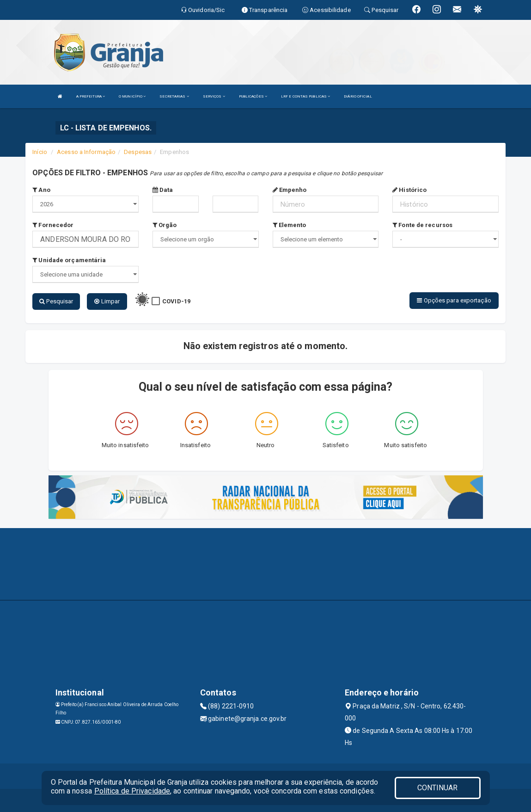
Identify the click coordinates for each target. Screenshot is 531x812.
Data (163, 190)
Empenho (290, 190)
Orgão (165, 225)
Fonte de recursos (422, 225)
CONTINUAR (438, 788)
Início (40, 152)
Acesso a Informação (86, 152)
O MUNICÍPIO (132, 96)
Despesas (138, 152)
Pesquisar (56, 301)
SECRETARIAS (174, 96)
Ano (41, 190)
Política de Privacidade (132, 791)
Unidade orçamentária (69, 260)
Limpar (107, 301)
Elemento (290, 225)
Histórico (409, 190)
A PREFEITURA (91, 96)
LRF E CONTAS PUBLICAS (305, 96)
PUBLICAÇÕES (253, 96)
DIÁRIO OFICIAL (358, 96)
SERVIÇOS (214, 96)
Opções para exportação (454, 300)
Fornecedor (53, 225)
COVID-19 (176, 301)
